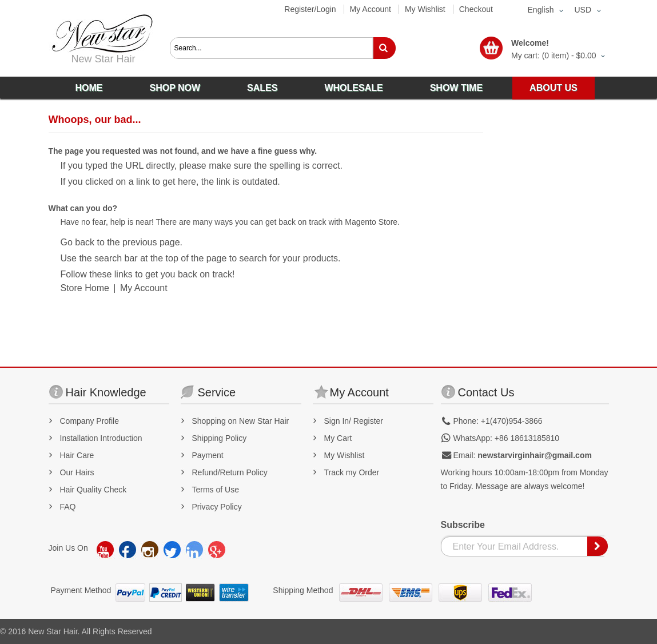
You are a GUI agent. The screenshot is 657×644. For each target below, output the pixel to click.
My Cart (338, 438)
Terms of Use (216, 490)
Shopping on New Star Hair (241, 421)
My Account (371, 9)
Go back (78, 242)
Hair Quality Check (93, 490)
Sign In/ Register (354, 421)
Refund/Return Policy (230, 472)
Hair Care (77, 455)
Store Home (85, 288)
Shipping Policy (220, 438)
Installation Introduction (101, 438)
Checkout (476, 9)
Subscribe (463, 525)
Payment (208, 455)
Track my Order (352, 472)
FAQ (68, 507)
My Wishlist (425, 9)
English (541, 10)
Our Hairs (77, 472)
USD (583, 10)
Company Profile (90, 421)
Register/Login (310, 9)
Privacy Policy (217, 507)
